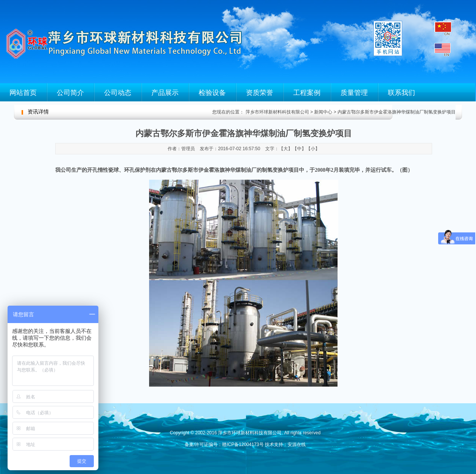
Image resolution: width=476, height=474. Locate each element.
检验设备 (212, 93)
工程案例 (307, 93)
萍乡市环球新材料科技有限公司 (276, 112)
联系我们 (401, 93)
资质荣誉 (260, 93)
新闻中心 (323, 112)
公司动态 (118, 93)
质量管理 (354, 93)
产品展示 (165, 93)
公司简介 (70, 93)
